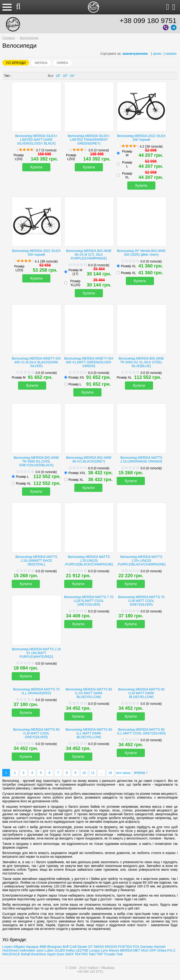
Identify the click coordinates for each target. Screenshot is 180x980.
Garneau (147, 947)
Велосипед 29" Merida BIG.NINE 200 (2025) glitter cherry (141, 253)
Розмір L (127, 164)
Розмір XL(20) (75, 283)
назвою (171, 54)
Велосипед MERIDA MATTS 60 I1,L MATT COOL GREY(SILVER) (141, 731)
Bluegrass (55, 947)
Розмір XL (127, 175)
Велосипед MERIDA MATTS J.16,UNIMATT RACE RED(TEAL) (36, 561)
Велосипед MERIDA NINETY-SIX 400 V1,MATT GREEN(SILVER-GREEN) (89, 362)
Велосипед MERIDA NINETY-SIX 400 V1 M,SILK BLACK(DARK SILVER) (36, 362)
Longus (95, 950)
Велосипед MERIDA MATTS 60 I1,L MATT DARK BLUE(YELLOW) (89, 733)
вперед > (141, 772)
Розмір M (19, 377)
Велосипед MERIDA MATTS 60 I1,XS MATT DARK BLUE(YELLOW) (89, 693)
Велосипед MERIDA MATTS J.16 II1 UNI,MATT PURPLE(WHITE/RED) (36, 653)
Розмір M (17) (75, 272)
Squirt (51, 954)
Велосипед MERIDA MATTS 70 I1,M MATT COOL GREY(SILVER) (141, 601)
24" (73, 76)
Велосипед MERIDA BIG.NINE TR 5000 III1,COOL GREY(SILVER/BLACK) (36, 461)
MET (137, 950)
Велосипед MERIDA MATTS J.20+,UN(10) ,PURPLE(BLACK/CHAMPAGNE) (141, 561)
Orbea (62, 63)
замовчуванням (135, 54)
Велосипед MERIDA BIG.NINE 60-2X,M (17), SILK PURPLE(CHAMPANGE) (89, 255)
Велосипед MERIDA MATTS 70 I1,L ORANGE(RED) (36, 691)
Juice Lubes (45, 950)
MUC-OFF (149, 950)
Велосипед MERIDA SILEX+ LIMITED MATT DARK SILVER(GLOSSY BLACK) (36, 140)
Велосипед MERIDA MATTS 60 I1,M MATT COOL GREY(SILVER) (36, 733)
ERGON (111, 947)
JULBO (60, 950)
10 (84, 773)
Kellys (70, 950)
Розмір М (127, 153)
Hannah (160, 947)
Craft (73, 947)
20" (65, 76)
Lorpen (7, 947)
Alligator (19, 947)
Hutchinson (11, 950)
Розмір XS (76, 377)
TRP (100, 954)
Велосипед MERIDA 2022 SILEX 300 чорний (36, 253)
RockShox (39, 954)
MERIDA (41, 63)
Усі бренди (16, 63)
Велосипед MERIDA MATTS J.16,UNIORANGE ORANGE (141, 459)
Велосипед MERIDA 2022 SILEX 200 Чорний (141, 138)
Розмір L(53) (19, 157)
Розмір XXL (77, 473)
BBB (43, 947)
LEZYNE (82, 950)
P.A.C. (172, 950)
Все (51, 76)
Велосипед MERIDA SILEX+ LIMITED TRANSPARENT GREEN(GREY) (89, 140)
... (101, 773)
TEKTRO (82, 954)
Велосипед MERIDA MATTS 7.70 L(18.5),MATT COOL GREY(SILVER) (89, 601)
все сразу (124, 773)
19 (110, 773)
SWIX (69, 954)
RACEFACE (11, 954)
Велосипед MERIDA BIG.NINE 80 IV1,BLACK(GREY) (89, 459)
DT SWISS (96, 947)
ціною (157, 54)
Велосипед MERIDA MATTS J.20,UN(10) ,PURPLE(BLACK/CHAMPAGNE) (89, 561)
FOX (136, 947)
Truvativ (110, 954)
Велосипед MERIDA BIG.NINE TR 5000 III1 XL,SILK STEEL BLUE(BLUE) (141, 362)
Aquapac (32, 947)
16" (58, 76)
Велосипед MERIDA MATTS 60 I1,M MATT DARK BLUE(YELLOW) (141, 693)
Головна (9, 38)
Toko (92, 954)
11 (93, 773)
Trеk (119, 954)
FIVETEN (125, 947)
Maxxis (114, 950)
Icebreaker (27, 950)
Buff (66, 947)
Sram (60, 954)
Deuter (82, 947)
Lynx (104, 950)
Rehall (26, 954)
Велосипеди (29, 38)
